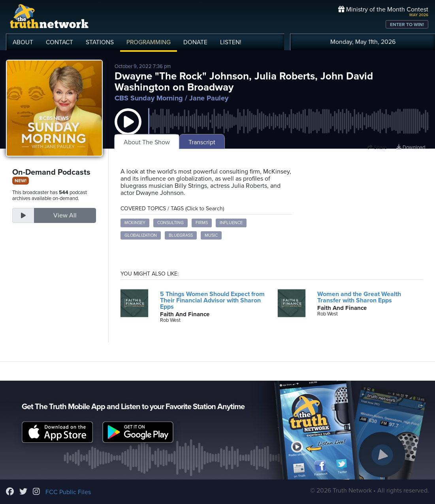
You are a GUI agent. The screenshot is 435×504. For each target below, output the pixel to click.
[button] (128, 130)
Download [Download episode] (411, 147)
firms (202, 223)
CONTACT (59, 42)
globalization (141, 235)
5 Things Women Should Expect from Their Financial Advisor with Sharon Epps (212, 300)
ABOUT (23, 42)
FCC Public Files (68, 492)
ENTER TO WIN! (407, 25)
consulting (170, 223)
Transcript (202, 142)
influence (231, 223)
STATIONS (100, 42)
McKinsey (135, 223)
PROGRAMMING (149, 42)
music (211, 235)
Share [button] (377, 147)
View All (65, 215)
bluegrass (181, 235)
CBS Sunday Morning (149, 98)
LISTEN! (231, 42)
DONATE (195, 42)
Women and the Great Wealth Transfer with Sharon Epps (359, 297)
